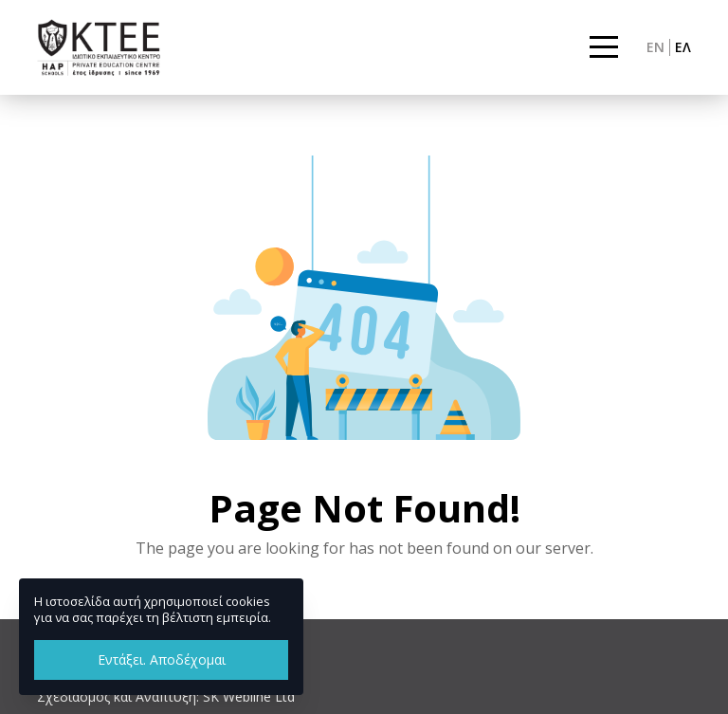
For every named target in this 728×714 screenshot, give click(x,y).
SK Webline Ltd (249, 696)
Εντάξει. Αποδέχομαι (162, 659)
